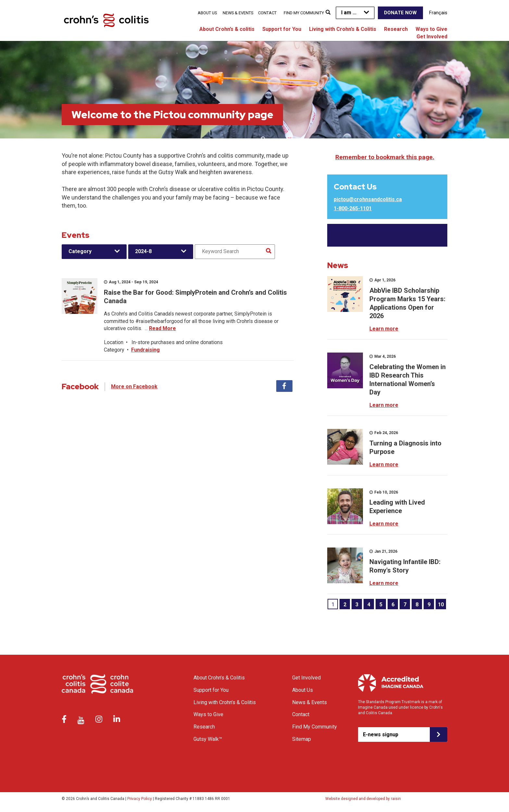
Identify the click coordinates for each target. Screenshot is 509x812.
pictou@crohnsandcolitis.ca (368, 199)
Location (114, 342)
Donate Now (400, 13)
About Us (207, 13)
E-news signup (381, 735)
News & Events (238, 13)
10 (441, 605)
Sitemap (302, 739)
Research (396, 29)
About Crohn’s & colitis (227, 29)
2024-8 (143, 251)
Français (438, 13)
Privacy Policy (140, 799)
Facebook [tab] (284, 386)
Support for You (282, 29)
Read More (162, 328)
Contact (267, 13)
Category (80, 251)
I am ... (349, 13)
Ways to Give (431, 29)
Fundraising (145, 350)
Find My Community (304, 13)
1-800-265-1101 (353, 208)
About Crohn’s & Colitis (219, 678)
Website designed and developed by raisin (363, 799)
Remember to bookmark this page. (385, 157)
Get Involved (432, 37)
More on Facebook (134, 387)
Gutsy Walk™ (208, 739)
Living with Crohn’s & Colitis (343, 29)
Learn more (384, 329)
